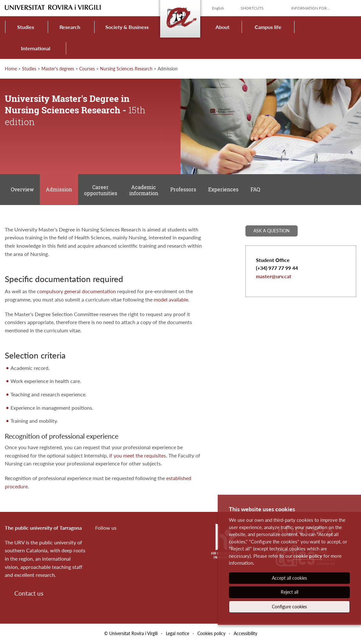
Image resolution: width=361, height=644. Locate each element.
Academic (144, 190)
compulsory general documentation (76, 292)
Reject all (290, 592)
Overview (22, 190)
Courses (87, 69)
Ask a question (272, 231)
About (223, 27)
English (218, 8)
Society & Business (127, 27)
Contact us (29, 594)
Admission (59, 190)
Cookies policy (211, 634)
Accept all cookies (289, 578)
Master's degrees (58, 69)
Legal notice (177, 634)
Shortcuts (252, 8)
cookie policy (308, 556)
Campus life (268, 27)
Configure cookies (289, 607)
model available (171, 300)
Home (11, 69)
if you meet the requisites (138, 456)
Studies (26, 27)
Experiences (224, 190)
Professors (184, 190)
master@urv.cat (274, 277)
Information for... (311, 8)
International (36, 48)
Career (101, 190)
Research (70, 27)
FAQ (256, 190)
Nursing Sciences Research (126, 69)
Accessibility (245, 634)
